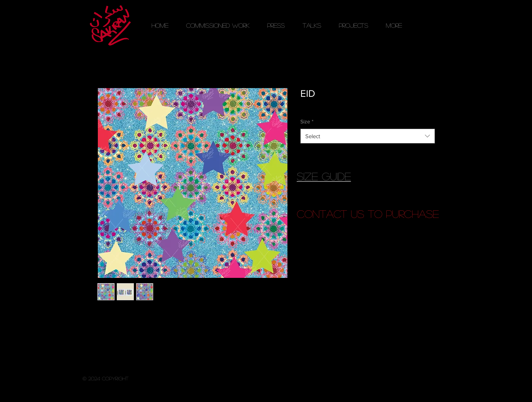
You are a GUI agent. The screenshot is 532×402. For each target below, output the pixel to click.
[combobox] (368, 136)
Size (307, 121)
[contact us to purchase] (368, 214)
